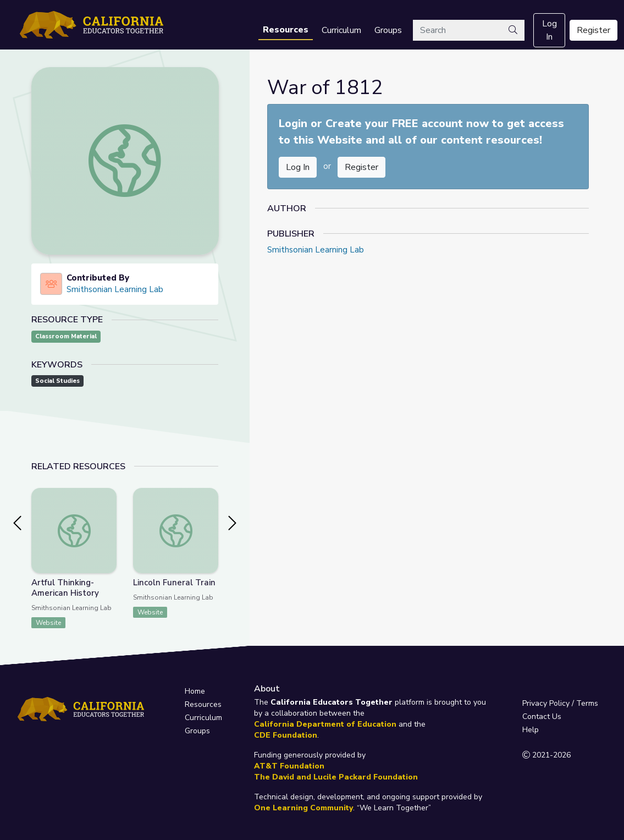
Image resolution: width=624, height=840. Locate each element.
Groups (388, 30)
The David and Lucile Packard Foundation (336, 777)
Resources (286, 30)
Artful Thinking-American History (65, 588)
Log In (550, 30)
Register (593, 30)
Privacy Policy (546, 703)
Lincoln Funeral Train (174, 583)
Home (195, 691)
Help (531, 730)
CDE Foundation (286, 735)
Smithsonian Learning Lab (115, 289)
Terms (587, 703)
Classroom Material (66, 336)
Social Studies (57, 381)
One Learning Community (303, 808)
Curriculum (341, 30)
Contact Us (542, 717)
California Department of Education (325, 724)
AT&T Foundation (289, 766)
